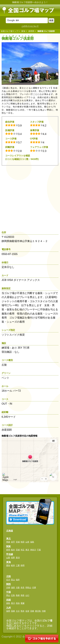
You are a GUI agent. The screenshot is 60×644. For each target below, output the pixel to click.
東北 (8, 539)
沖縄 (44, 611)
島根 (18, 595)
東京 (27, 550)
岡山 (8, 595)
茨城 (18, 550)
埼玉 (23, 550)
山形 (27, 542)
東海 (23, 31)
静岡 (23, 565)
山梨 (8, 558)
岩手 (13, 542)
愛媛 (23, 603)
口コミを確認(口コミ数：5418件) (22, 159)
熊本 (23, 611)
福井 (18, 580)
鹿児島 (38, 611)
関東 (8, 546)
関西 (8, 584)
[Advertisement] (30, 197)
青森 (8, 542)
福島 (32, 542)
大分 (18, 611)
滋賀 (13, 588)
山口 (27, 595)
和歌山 (28, 588)
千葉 (39, 550)
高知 (18, 603)
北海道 (10, 531)
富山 (13, 580)
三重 (18, 565)
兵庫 (34, 588)
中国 (8, 592)
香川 (13, 603)
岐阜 (13, 565)
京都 (8, 588)
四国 (8, 600)
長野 (13, 558)
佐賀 (27, 611)
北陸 (8, 576)
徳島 (8, 603)
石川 (8, 580)
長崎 (13, 611)
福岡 (8, 611)
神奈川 (33, 550)
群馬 (8, 550)
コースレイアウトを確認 (18, 156)
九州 (8, 608)
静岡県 (31, 31)
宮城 (18, 542)
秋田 (23, 542)
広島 (13, 595)
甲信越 (10, 554)
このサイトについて (30, 26)
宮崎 (32, 611)
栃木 (13, 550)
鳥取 (23, 595)
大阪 (18, 588)
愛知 (8, 565)
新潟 (18, 558)
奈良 (23, 588)
